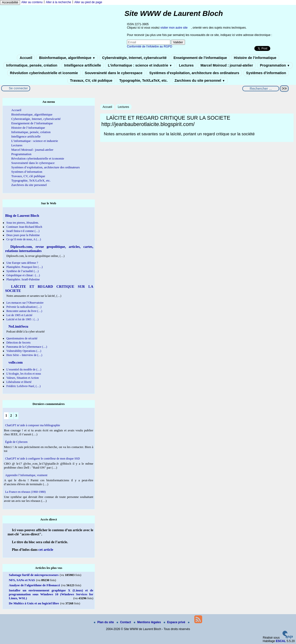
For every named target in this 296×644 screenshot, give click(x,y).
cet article (46, 550)
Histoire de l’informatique (255, 58)
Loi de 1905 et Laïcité (19, 315)
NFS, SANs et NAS (22, 580)
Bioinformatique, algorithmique (67, 58)
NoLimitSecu (18, 326)
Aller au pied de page (88, 2)
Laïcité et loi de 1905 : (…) (22, 319)
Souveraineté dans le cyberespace (114, 73)
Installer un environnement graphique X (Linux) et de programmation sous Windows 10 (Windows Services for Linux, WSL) (51, 594)
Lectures (186, 65)
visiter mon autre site (174, 28)
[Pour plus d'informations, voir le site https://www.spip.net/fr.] (288, 638)
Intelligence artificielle (83, 65)
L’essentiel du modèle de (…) (24, 369)
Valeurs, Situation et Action (23, 378)
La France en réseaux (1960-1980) (25, 492)
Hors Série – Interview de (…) (24, 355)
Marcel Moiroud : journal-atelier (227, 65)
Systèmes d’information (266, 73)
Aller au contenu (32, 2)
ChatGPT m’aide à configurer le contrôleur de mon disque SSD (43, 459)
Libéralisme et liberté (19, 382)
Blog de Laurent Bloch (22, 216)
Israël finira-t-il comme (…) (23, 231)
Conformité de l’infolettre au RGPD (150, 46)
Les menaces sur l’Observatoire (25, 303)
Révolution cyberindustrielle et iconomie (44, 73)
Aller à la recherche (58, 2)
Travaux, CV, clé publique (91, 80)
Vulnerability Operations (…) (24, 351)
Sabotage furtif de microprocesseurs (34, 575)
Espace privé (175, 622)
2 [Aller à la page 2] (11, 415)
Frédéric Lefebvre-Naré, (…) (24, 386)
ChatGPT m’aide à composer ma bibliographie (33, 425)
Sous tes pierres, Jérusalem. (23, 223)
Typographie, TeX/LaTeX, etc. (144, 80)
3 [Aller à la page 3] (16, 415)
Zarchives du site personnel (200, 80)
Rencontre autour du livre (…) (24, 311)
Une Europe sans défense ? (22, 263)
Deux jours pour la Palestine (23, 235)
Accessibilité (10, 2)
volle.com (15, 362)
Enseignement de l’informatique (200, 58)
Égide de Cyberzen (16, 442)
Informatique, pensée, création (32, 65)
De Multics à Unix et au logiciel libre (34, 603)
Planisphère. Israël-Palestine (23, 279)
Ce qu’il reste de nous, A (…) (24, 239)
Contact (124, 622)
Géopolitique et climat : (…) (23, 275)
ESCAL (281, 641)
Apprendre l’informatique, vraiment (26, 475)
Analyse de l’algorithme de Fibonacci (34, 585)
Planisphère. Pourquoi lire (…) (25, 267)
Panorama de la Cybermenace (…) (27, 347)
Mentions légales (148, 622)
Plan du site (104, 622)
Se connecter (18, 88)
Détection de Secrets (18, 343)
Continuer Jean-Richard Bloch (24, 227)
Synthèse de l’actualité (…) (23, 271)
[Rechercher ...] (261, 89)
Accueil (26, 58)
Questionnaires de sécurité (22, 338)
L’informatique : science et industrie (140, 65)
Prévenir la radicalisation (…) (24, 307)
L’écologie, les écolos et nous (24, 374)
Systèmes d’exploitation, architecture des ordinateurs (194, 73)
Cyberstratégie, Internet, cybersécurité (134, 58)
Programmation (275, 65)
